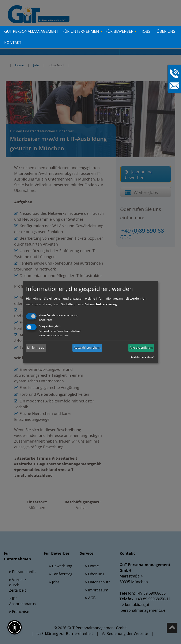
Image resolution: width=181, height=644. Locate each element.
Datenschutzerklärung (101, 304)
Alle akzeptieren (141, 348)
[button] (15, 627)
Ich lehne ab (36, 348)
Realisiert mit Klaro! (142, 357)
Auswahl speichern (87, 348)
